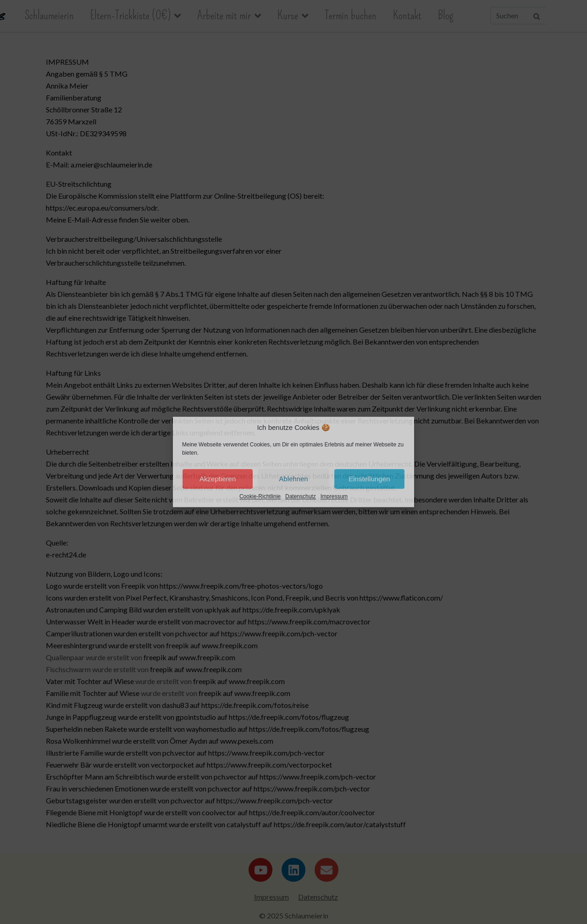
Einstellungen (369, 479)
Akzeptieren (218, 479)
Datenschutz (301, 497)
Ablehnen (293, 479)
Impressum (334, 497)
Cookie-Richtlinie (260, 497)
